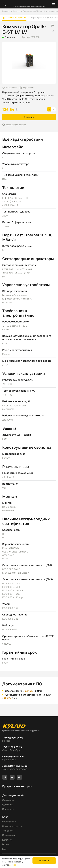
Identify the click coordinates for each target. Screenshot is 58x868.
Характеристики (38, 18)
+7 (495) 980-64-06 (13, 738)
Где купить (8, 804)
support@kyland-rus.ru (15, 766)
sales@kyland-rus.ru (13, 756)
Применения (9, 835)
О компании (8, 800)
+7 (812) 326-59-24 (12, 747)
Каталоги (7, 840)
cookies (13, 865)
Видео (5, 844)
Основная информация (16, 18)
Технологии (8, 831)
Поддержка (8, 809)
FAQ (4, 849)
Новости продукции (12, 826)
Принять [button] (44, 861)
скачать (29, 691)
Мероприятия (9, 822)
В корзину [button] (29, 117)
